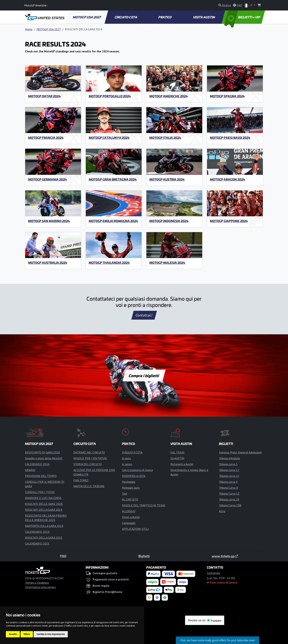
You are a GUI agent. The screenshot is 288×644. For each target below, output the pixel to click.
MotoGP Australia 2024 (48, 263)
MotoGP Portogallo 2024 (110, 96)
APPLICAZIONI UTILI (135, 529)
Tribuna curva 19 (229, 499)
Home (29, 29)
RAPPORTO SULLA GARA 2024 (44, 526)
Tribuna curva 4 (228, 482)
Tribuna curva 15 (229, 476)
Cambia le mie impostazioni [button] (51, 634)
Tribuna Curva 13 (229, 493)
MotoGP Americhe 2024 (169, 96)
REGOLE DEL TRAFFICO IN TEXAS (144, 505)
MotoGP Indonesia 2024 (169, 221)
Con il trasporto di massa (137, 470)
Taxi (124, 493)
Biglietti (144, 556)
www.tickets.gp (225, 556)
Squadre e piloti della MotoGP (44, 458)
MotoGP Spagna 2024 (227, 96)
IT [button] (249, 5)
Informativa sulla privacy (40, 587)
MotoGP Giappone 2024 (229, 221)
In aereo (127, 464)
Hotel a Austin (131, 517)
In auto (126, 458)
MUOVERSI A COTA (134, 476)
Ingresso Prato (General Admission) (240, 452)
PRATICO (165, 17)
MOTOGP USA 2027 (87, 17)
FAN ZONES (81, 480)
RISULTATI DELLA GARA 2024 (44, 510)
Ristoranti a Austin (182, 464)
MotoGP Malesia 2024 (167, 263)
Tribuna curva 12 (229, 470)
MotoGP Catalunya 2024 (109, 138)
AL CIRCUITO (130, 499)
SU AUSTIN (177, 458)
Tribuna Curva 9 (228, 488)
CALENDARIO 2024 (37, 532)
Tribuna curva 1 (228, 464)
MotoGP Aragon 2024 (227, 179)
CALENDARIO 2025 (37, 543)
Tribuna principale (229, 458)
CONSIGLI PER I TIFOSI (40, 492)
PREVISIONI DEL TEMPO (41, 476)
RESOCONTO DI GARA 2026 (42, 452)
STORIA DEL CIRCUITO (88, 464)
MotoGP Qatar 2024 (44, 96)
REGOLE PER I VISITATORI (90, 458)
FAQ (63, 556)
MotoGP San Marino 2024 (49, 221)
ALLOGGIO (129, 511)
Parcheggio (129, 482)
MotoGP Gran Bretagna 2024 (113, 179)
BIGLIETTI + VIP (243, 17)
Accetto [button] (13, 634)
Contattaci (144, 315)
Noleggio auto (131, 488)
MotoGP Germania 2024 (47, 179)
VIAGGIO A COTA (132, 452)
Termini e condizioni (37, 583)
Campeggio (129, 523)
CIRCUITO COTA (126, 17)
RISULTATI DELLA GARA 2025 (44, 538)
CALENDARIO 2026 (37, 464)
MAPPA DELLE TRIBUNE (89, 486)
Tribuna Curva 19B (230, 505)
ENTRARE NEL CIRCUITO (89, 452)
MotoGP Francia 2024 (46, 138)
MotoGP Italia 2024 (165, 138)
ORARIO (30, 470)
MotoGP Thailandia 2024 (109, 263)
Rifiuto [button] (27, 634)
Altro (222, 511)
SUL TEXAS (177, 452)
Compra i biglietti (144, 375)
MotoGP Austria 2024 (167, 179)
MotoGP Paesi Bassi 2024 (230, 138)
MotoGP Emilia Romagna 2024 (113, 221)
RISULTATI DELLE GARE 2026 (44, 504)
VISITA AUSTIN (204, 17)
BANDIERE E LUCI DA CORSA (43, 498)
